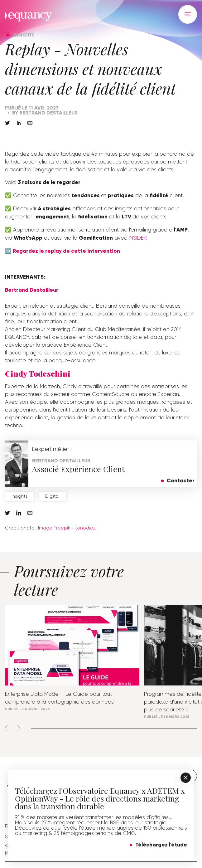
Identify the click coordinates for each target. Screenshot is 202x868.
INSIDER (138, 238)
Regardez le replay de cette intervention (67, 251)
